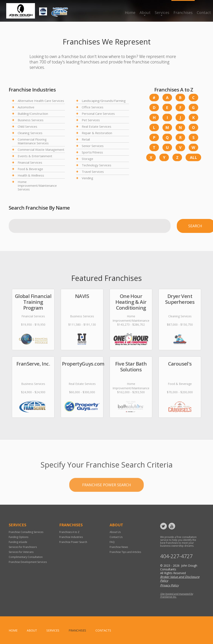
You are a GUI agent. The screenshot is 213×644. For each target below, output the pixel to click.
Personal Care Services (98, 114)
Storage (87, 159)
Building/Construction (33, 114)
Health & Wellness (31, 175)
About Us (115, 532)
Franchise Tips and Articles (125, 552)
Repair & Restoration (97, 133)
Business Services (31, 120)
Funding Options (19, 537)
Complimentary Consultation (26, 557)
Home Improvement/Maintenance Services (37, 185)
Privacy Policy (169, 585)
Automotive (26, 107)
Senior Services (93, 146)
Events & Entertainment (35, 156)
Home (130, 12)
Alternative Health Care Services (41, 101)
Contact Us (116, 537)
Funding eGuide (18, 542)
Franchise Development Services (28, 562)
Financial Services (30, 162)
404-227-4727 (176, 556)
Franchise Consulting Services (26, 532)
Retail (86, 139)
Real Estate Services (97, 126)
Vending (87, 178)
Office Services (93, 107)
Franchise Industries (71, 537)
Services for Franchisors (23, 547)
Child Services (27, 126)
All (193, 157)
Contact (204, 12)
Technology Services (97, 165)
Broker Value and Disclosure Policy (180, 579)
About (145, 12)
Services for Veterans (21, 552)
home (13, 630)
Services (162, 12)
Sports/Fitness (92, 152)
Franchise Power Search (106, 499)
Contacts (103, 630)
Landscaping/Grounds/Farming (104, 101)
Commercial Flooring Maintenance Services (33, 141)
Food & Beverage (30, 169)
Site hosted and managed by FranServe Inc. (177, 595)
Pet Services (91, 120)
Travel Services (93, 172)
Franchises (183, 12)
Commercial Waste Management (41, 150)
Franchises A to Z (69, 532)
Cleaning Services (30, 133)
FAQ (112, 542)
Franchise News (119, 547)
